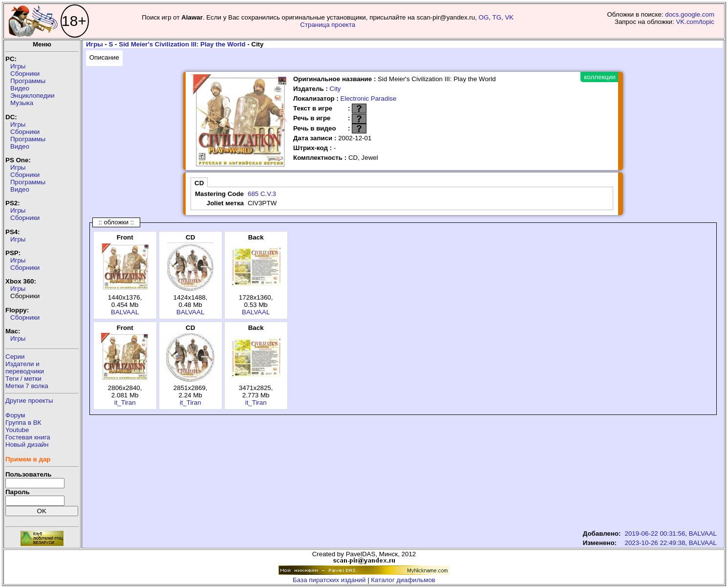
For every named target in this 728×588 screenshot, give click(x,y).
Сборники (25, 74)
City (335, 89)
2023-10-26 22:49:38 (655, 543)
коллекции (600, 77)
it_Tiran (125, 403)
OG (484, 17)
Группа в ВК (23, 423)
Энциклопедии (32, 96)
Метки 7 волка (27, 386)
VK (509, 17)
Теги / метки (23, 379)
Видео (20, 88)
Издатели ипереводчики (25, 368)
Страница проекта (328, 25)
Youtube (17, 430)
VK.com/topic (695, 22)
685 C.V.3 (262, 194)
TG (497, 17)
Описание (104, 57)
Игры (18, 66)
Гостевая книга (28, 437)
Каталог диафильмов (403, 580)
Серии (15, 357)
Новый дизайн (27, 445)
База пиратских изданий (329, 580)
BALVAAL (125, 312)
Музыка (22, 103)
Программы (28, 81)
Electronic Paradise (369, 98)
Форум (15, 415)
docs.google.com (690, 14)
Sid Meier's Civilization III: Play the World (182, 44)
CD (199, 183)
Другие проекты (29, 401)
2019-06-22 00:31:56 (655, 534)
